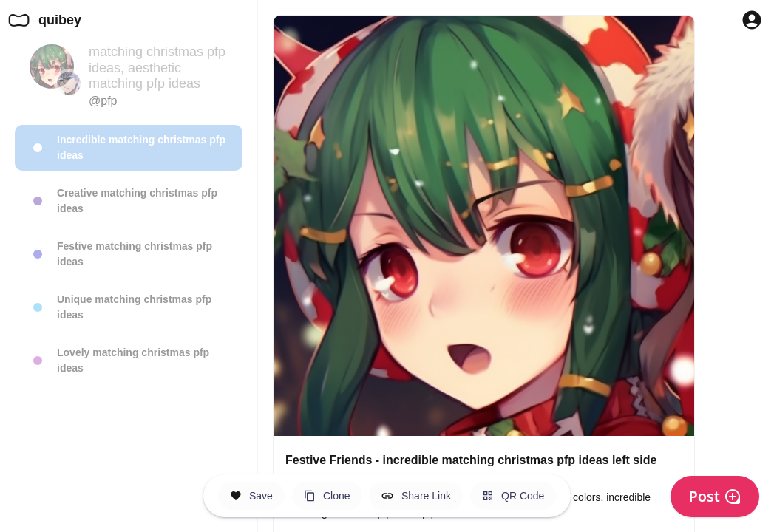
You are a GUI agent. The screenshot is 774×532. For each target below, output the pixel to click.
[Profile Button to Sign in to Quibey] (752, 20)
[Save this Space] (251, 496)
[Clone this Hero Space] (327, 496)
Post (715, 496)
